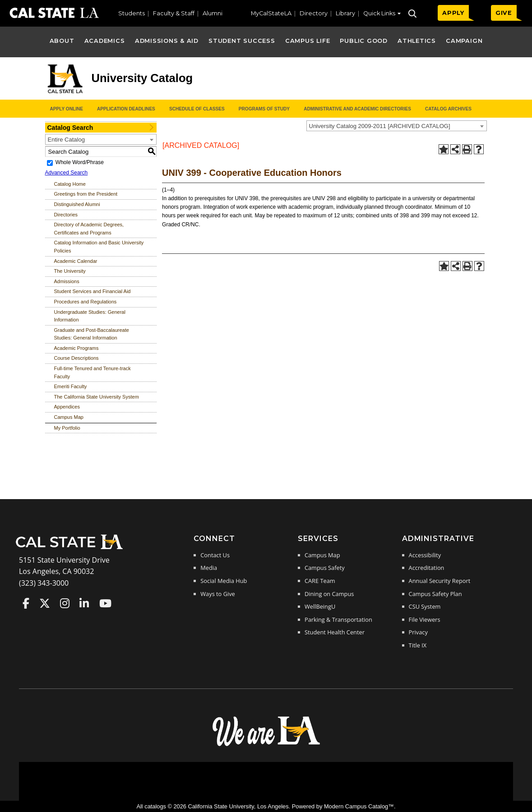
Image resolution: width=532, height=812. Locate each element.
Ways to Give (217, 594)
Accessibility (425, 555)
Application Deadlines (126, 109)
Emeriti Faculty (71, 386)
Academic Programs (76, 348)
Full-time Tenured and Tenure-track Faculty (93, 372)
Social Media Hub (224, 581)
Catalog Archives (448, 109)
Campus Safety (325, 568)
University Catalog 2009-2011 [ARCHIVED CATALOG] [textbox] (380, 126)
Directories (66, 215)
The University (70, 271)
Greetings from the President (86, 194)
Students (132, 13)
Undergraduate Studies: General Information (90, 316)
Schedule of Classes (197, 109)
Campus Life (308, 41)
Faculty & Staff (174, 13)
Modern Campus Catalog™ (359, 806)
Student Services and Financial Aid (93, 291)
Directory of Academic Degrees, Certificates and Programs (89, 229)
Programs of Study (264, 109)
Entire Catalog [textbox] (66, 140)
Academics (105, 41)
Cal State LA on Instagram (65, 603)
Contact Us (215, 555)
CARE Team (320, 581)
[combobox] (397, 126)
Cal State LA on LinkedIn (84, 603)
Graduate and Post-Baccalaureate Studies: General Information (92, 334)
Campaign (464, 41)
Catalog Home (70, 184)
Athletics (417, 41)
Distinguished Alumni (77, 204)
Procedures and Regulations (86, 302)
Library (345, 13)
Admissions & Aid (167, 41)
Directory (314, 13)
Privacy (418, 632)
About (62, 41)
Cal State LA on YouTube (105, 603)
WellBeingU (320, 606)
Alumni (213, 13)
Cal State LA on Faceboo (26, 603)
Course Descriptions (76, 358)
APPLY (453, 13)
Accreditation (427, 568)
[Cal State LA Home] (72, 548)
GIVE (504, 13)
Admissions (67, 281)
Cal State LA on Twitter (45, 603)
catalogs (155, 806)
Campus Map (69, 417)
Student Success (242, 41)
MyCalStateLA (271, 13)
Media (209, 568)
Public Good (363, 41)
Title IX (418, 645)
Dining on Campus (329, 594)
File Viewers (425, 619)
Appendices (67, 407)
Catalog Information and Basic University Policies (99, 247)
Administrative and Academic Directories (357, 109)
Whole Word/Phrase (80, 162)
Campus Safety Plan (435, 594)
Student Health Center (335, 632)
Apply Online (67, 109)
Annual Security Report (440, 581)
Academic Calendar (76, 261)
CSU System (425, 606)
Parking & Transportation (338, 619)
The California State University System (97, 397)
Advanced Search (67, 173)
